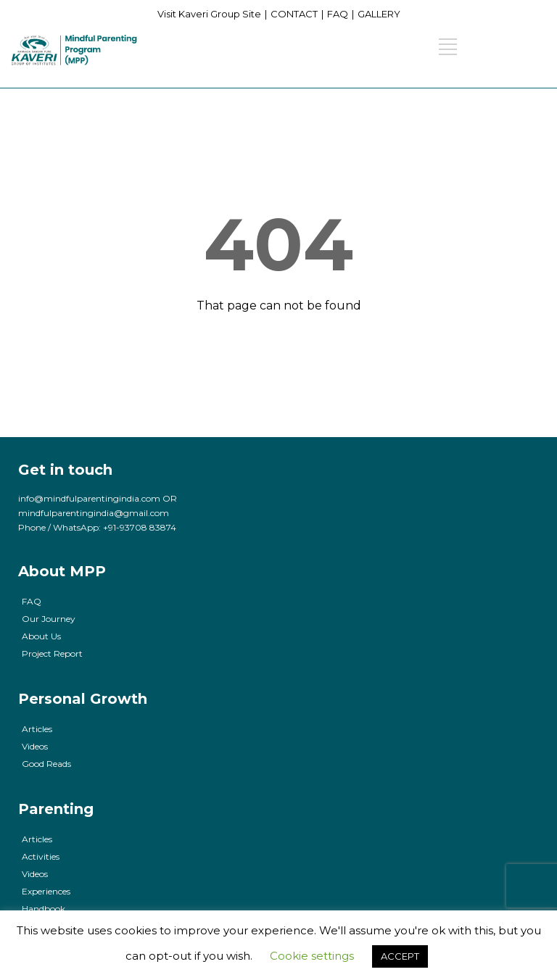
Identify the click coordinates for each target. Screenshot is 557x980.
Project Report (52, 653)
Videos (35, 746)
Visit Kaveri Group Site (209, 14)
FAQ (338, 14)
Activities (41, 856)
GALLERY (379, 14)
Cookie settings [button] (312, 956)
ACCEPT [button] (400, 956)
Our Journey (49, 619)
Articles (37, 729)
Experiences (46, 891)
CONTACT (294, 14)
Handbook (44, 909)
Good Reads (46, 764)
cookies (136, 930)
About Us (41, 636)
